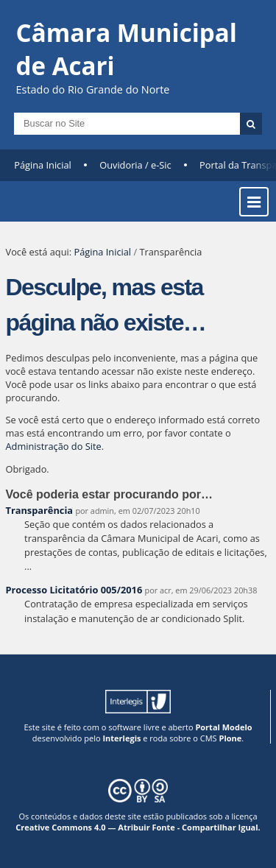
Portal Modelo (223, 727)
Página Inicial (43, 165)
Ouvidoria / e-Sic (135, 165)
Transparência (40, 510)
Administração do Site (54, 446)
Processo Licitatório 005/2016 (74, 590)
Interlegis (121, 738)
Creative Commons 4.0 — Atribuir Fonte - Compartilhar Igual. (138, 827)
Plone (230, 738)
